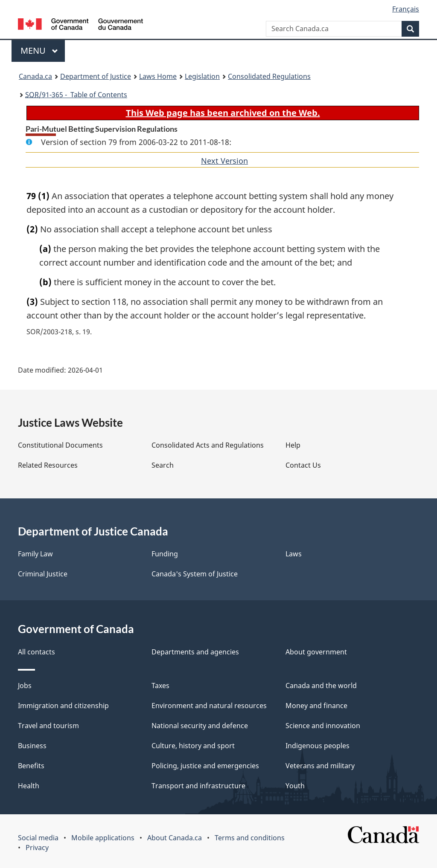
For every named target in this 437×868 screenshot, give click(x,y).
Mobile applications (103, 838)
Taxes (160, 686)
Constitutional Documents (60, 445)
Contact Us (303, 465)
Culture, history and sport (193, 746)
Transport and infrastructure (198, 786)
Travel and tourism (48, 726)
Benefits (31, 766)
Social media (38, 838)
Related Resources (48, 465)
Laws (294, 554)
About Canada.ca (175, 838)
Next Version (224, 161)
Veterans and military (320, 766)
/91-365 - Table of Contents (76, 95)
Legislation (202, 76)
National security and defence (200, 726)
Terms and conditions (250, 838)
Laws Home (158, 76)
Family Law (35, 554)
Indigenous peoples (318, 746)
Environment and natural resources (209, 706)
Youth (295, 786)
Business (32, 746)
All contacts (36, 652)
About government (316, 652)
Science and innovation (323, 726)
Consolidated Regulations (269, 76)
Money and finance (316, 706)
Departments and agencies (195, 652)
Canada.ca (35, 76)
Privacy (37, 848)
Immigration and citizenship (63, 706)
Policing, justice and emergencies (205, 766)
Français (406, 9)
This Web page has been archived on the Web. (223, 113)
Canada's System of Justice (195, 574)
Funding (165, 554)
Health (29, 786)
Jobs (25, 686)
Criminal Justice (43, 574)
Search (163, 465)
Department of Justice (96, 76)
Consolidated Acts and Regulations (208, 445)
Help (293, 445)
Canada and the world (321, 686)
